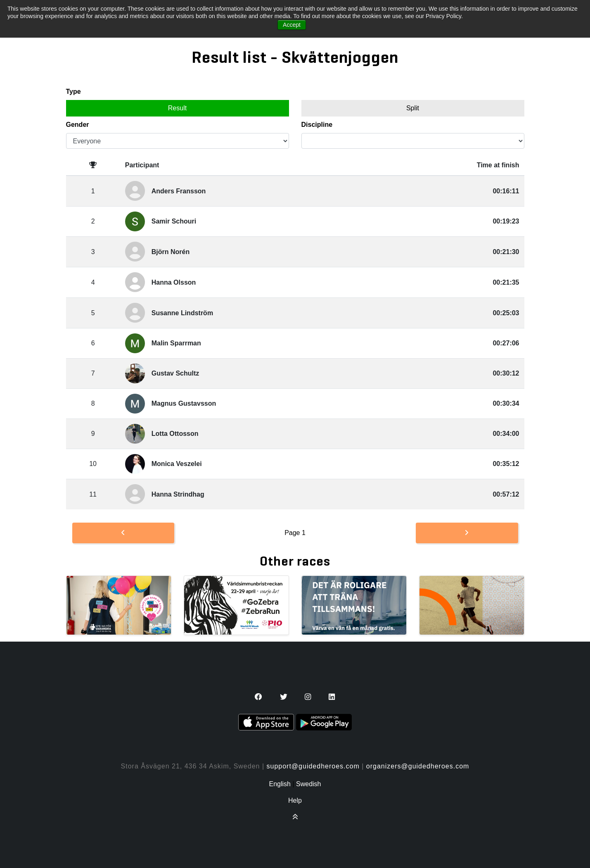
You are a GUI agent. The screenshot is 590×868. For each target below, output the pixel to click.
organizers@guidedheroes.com (418, 766)
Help (295, 800)
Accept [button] (292, 25)
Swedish (308, 784)
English (280, 784)
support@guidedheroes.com (313, 766)
